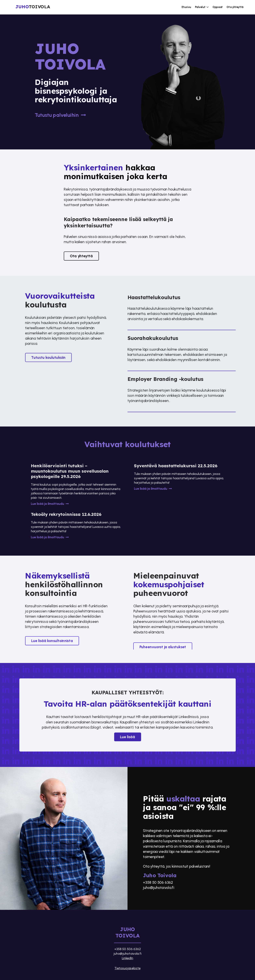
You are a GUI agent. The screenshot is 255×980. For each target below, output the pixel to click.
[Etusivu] (39, 7)
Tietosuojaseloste (127, 968)
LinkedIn (127, 958)
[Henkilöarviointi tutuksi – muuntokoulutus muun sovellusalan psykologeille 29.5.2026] (76, 485)
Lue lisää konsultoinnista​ (52, 641)
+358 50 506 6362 (158, 882)
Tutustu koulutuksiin (48, 358)
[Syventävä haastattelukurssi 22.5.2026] (179, 477)
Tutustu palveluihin (61, 115)
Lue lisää (127, 737)
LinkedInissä (188, 717)
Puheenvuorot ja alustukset (163, 647)
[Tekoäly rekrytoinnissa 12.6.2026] (76, 526)
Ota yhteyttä (81, 256)
